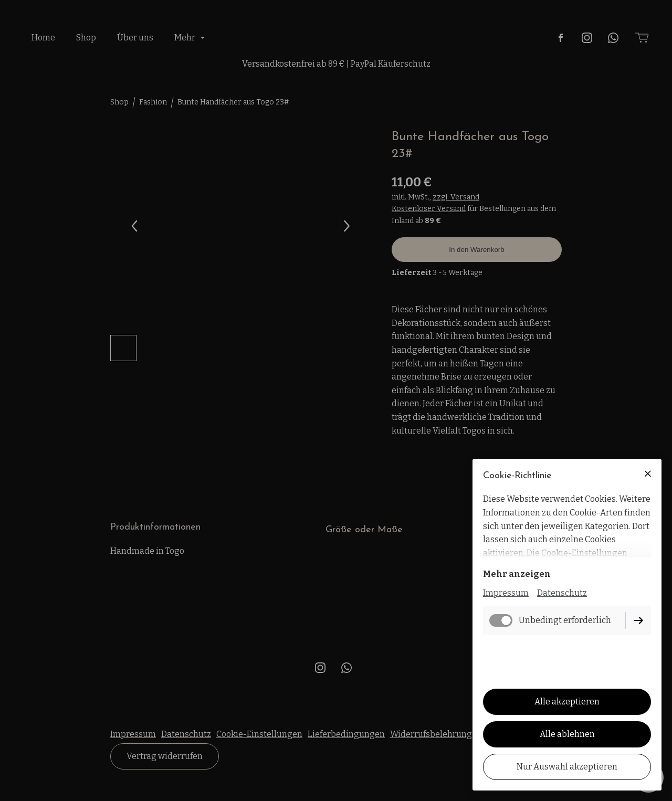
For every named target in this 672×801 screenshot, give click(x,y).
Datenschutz (562, 593)
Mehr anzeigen (517, 574)
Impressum (506, 593)
